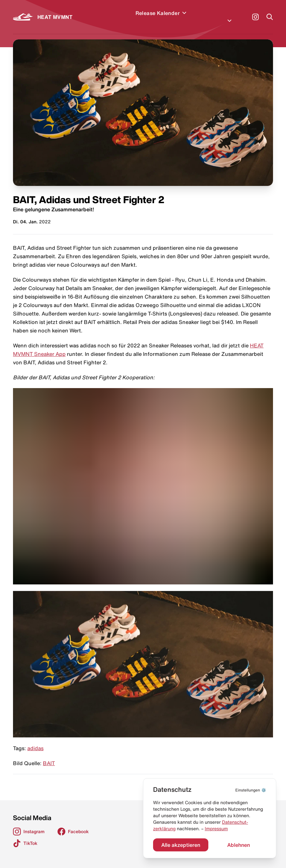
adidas (35, 740)
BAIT (49, 755)
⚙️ (251, 790)
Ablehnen (239, 845)
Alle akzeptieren (181, 845)
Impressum (216, 829)
